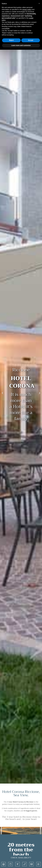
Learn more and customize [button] (21, 45)
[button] (2, 393)
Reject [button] (11, 40)
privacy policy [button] (27, 9)
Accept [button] (31, 40)
